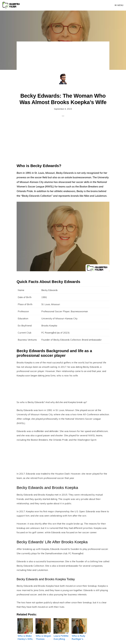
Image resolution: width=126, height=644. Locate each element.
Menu (120, 5)
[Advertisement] (63, 61)
